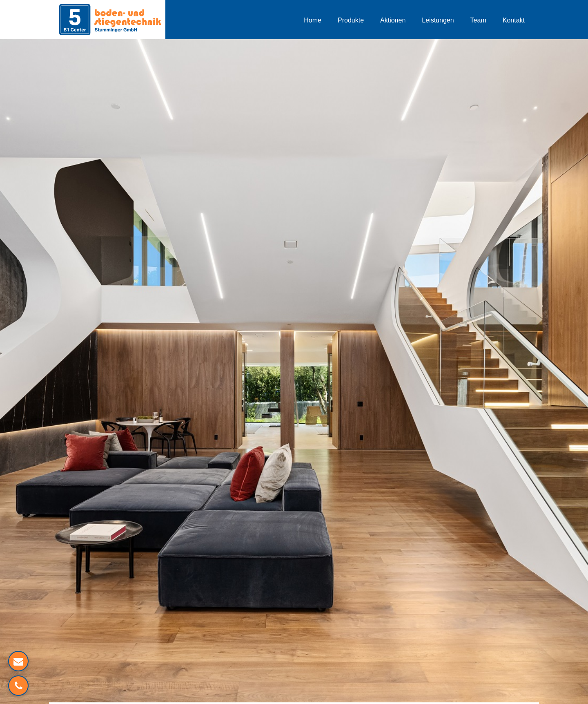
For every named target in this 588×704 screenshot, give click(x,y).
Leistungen (438, 20)
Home (313, 20)
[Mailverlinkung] (18, 661)
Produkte (351, 20)
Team (478, 20)
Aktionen (393, 20)
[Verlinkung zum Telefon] (18, 686)
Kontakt (514, 20)
